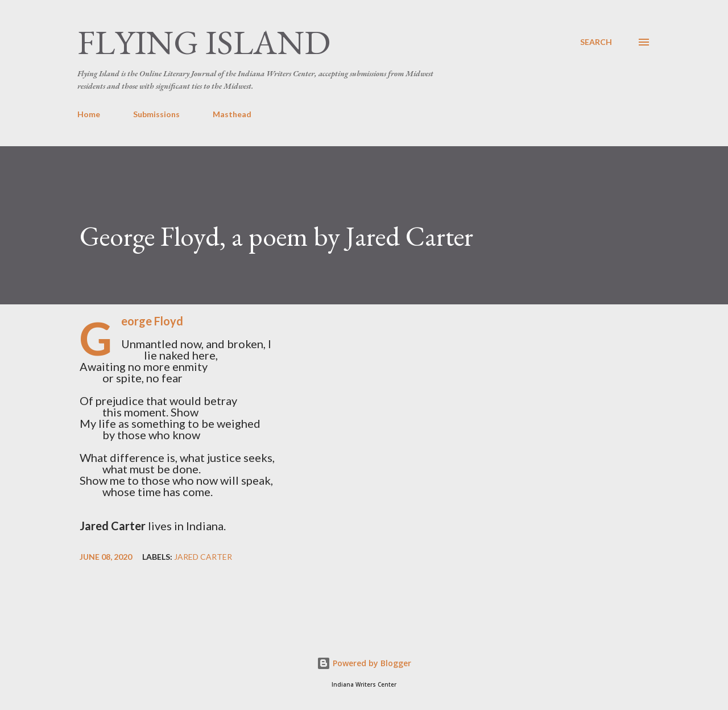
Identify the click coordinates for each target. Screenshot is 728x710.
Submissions (156, 114)
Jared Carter (203, 557)
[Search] (596, 42)
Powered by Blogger (364, 663)
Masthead (232, 114)
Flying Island (204, 42)
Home (89, 114)
